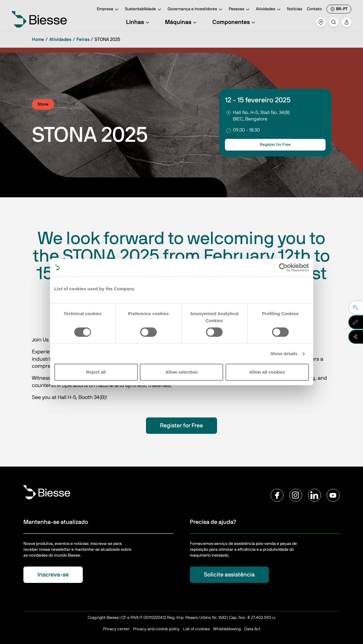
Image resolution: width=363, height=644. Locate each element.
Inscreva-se (53, 575)
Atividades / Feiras (69, 39)
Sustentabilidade (144, 10)
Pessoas (240, 10)
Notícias (295, 9)
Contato (314, 9)
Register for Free (275, 145)
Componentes (235, 22)
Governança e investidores (196, 10)
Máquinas (182, 22)
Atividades (269, 10)
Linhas (139, 22)
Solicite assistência (229, 575)
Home (38, 39)
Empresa (109, 10)
